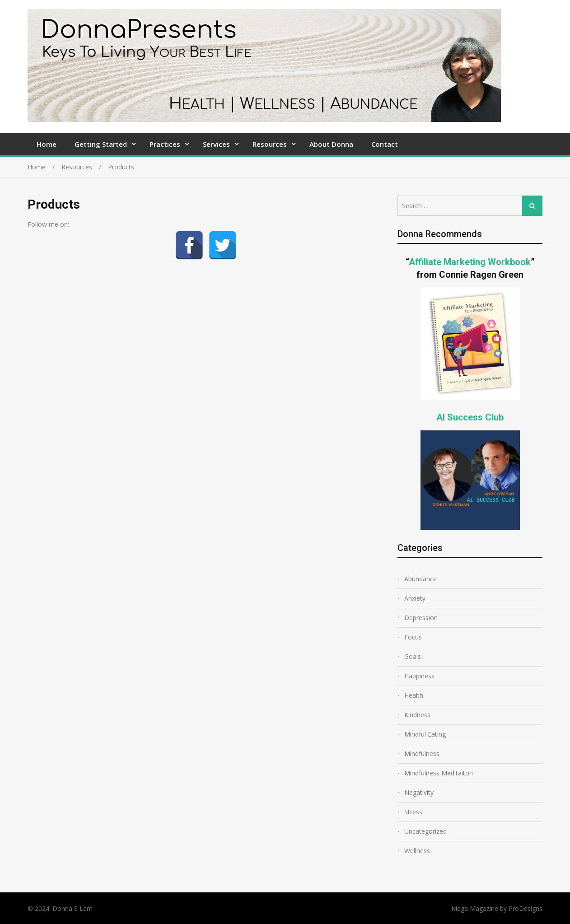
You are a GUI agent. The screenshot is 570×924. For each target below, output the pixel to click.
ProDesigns (526, 908)
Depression (421, 618)
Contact (385, 144)
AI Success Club (470, 417)
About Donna (331, 144)
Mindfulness (422, 754)
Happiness (419, 676)
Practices (165, 144)
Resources (270, 144)
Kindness (417, 715)
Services (216, 144)
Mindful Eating (425, 734)
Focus (413, 637)
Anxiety (415, 598)
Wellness (417, 851)
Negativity (419, 792)
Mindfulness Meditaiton (439, 773)
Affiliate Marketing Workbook (470, 262)
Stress (413, 812)
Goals (413, 656)
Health (414, 695)
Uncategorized (425, 831)
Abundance (420, 579)
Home (47, 144)
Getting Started (101, 144)
